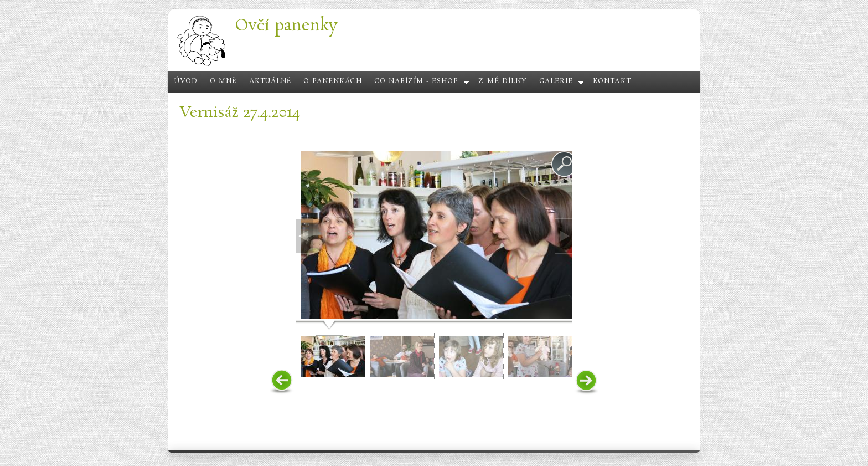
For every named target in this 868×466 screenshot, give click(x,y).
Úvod (186, 81)
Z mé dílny (502, 81)
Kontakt (612, 81)
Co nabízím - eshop (417, 81)
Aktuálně (270, 81)
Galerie (556, 81)
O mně (223, 81)
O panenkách (333, 81)
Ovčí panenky (286, 26)
